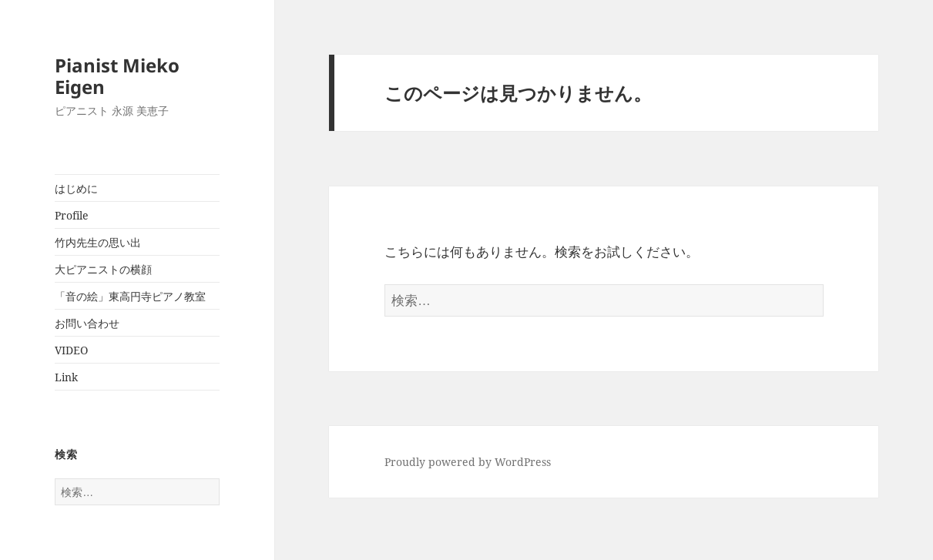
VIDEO (71, 350)
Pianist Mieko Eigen (117, 76)
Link (66, 377)
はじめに (76, 188)
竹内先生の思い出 (98, 242)
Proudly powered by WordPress (468, 462)
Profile (72, 215)
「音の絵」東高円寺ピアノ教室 (130, 296)
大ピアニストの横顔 (103, 269)
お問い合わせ (87, 323)
